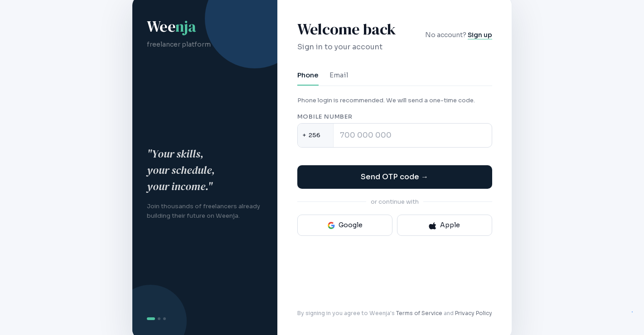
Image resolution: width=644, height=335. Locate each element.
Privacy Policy (474, 313)
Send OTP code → (395, 177)
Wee (171, 26)
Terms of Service (419, 313)
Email (339, 75)
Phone (308, 75)
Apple (444, 225)
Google (345, 225)
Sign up (480, 35)
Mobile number (325, 117)
